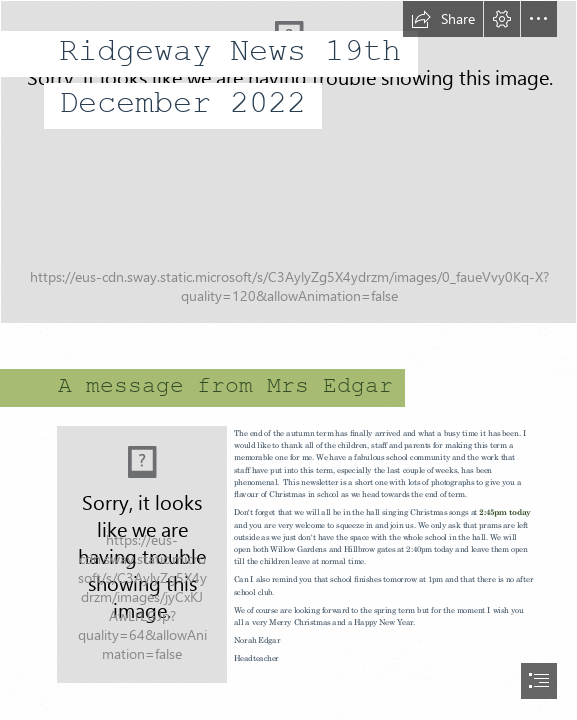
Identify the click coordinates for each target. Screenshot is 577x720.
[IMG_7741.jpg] (288, 162)
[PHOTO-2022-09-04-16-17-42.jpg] (142, 554)
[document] (288, 360)
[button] (443, 19)
